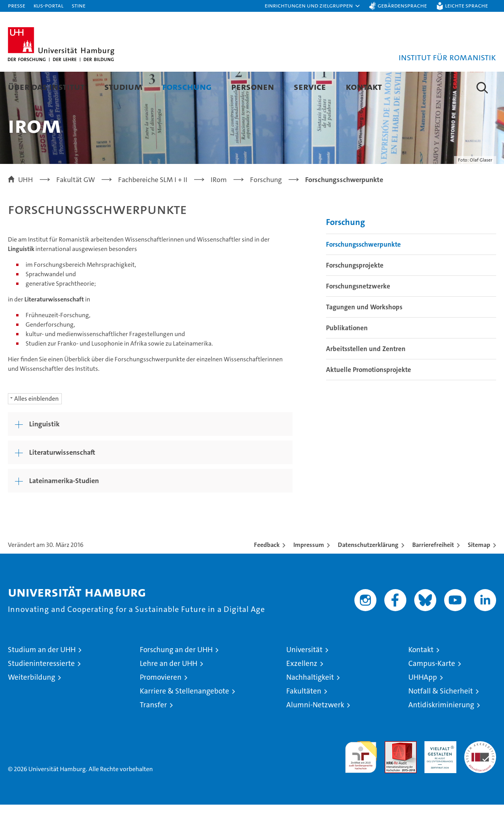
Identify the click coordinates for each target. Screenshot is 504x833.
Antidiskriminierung (441, 733)
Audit (392, 774)
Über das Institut (46, 86)
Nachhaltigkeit (310, 706)
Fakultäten (304, 719)
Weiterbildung (31, 706)
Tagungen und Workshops (364, 335)
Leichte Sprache (466, 5)
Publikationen (347, 356)
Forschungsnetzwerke (358, 314)
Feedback (267, 573)
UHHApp (423, 706)
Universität (304, 678)
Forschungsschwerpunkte (363, 273)
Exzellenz (302, 692)
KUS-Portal (48, 5)
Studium (123, 86)
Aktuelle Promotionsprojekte (369, 398)
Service (310, 86)
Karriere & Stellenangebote (184, 719)
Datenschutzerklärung (368, 573)
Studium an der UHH (42, 678)
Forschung (187, 86)
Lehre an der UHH (169, 692)
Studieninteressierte (41, 692)
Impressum (309, 573)
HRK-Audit (438, 774)
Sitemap (479, 573)
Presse (17, 5)
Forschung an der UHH (176, 678)
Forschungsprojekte (355, 294)
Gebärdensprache (402, 5)
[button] (313, 6)
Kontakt (364, 86)
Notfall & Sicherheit (441, 719)
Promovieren (161, 706)
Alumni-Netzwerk (315, 733)
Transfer (153, 733)
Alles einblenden (36, 427)
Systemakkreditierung (480, 774)
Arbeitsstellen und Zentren (366, 377)
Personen (253, 86)
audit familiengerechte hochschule (361, 782)
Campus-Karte (432, 692)
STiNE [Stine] (79, 5)
